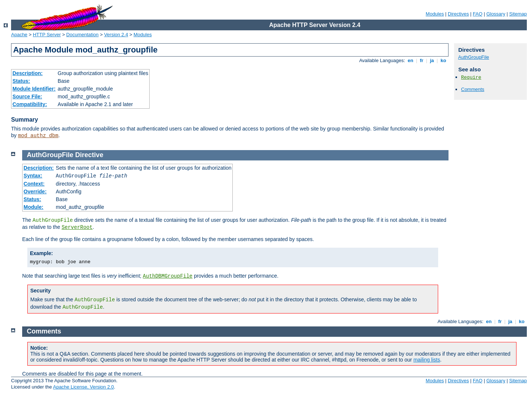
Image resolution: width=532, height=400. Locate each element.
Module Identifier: (34, 89)
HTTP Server (47, 35)
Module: (34, 207)
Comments (473, 89)
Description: (28, 73)
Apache (19, 35)
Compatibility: (30, 104)
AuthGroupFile (474, 57)
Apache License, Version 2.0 (83, 387)
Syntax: (33, 176)
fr (422, 60)
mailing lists (427, 360)
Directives (458, 14)
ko (443, 60)
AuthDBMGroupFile (168, 276)
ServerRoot (77, 227)
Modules (435, 14)
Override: (35, 191)
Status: (21, 81)
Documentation (82, 35)
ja (432, 60)
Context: (34, 184)
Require (471, 77)
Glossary (496, 14)
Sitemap (518, 14)
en (410, 60)
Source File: (27, 96)
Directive (89, 155)
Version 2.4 (116, 35)
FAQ (478, 14)
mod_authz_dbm (38, 136)
